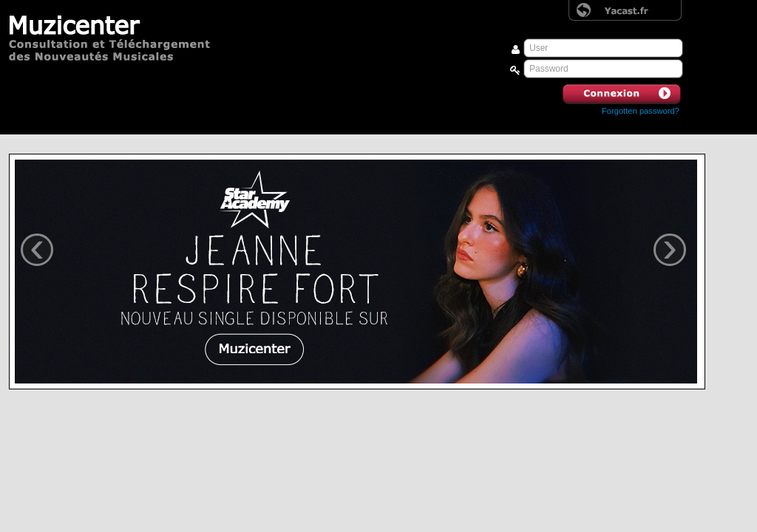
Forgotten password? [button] (641, 111)
